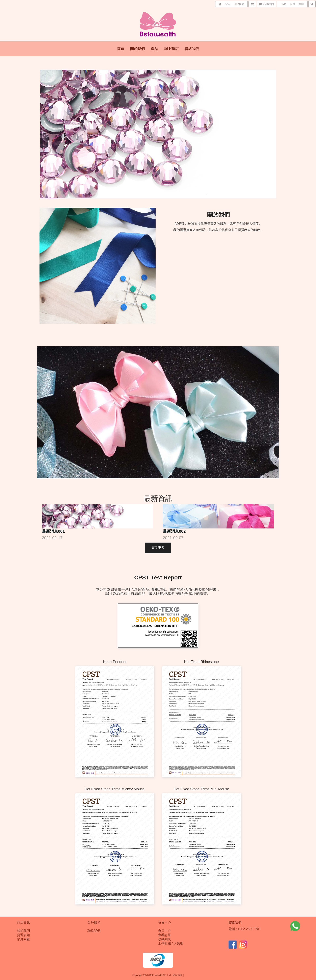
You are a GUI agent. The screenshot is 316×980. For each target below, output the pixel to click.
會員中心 (164, 931)
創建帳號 (239, 4)
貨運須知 (23, 935)
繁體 (301, 4)
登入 (228, 4)
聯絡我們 (266, 4)
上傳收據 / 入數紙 (171, 943)
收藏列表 (164, 939)
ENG (283, 4)
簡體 (292, 4)
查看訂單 (164, 935)
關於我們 (23, 931)
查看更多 (158, 548)
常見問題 (23, 939)
